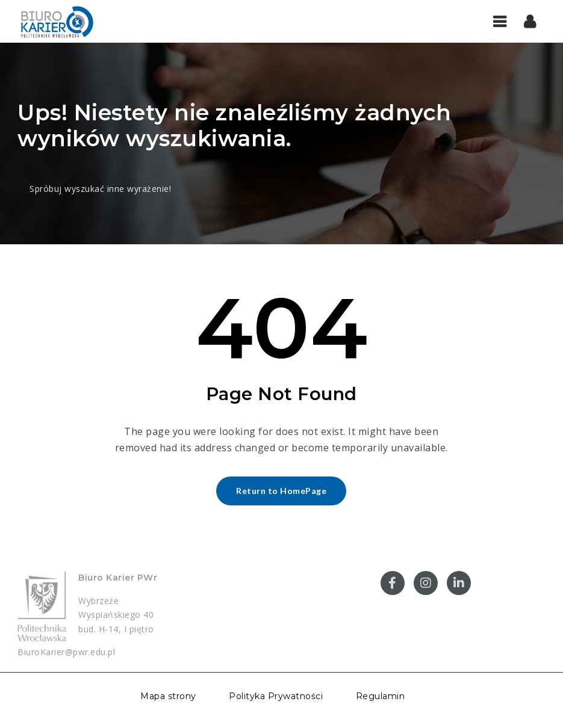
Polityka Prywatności (276, 696)
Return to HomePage (281, 491)
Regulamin (381, 696)
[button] (530, 21)
